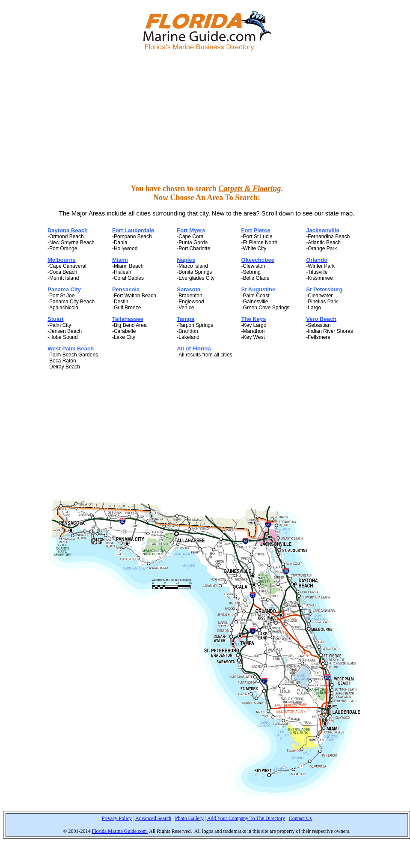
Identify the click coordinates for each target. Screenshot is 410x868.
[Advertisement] (207, 117)
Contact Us (300, 818)
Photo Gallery (189, 818)
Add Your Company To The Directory (246, 818)
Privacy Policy (117, 818)
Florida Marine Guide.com (120, 831)
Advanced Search (153, 818)
